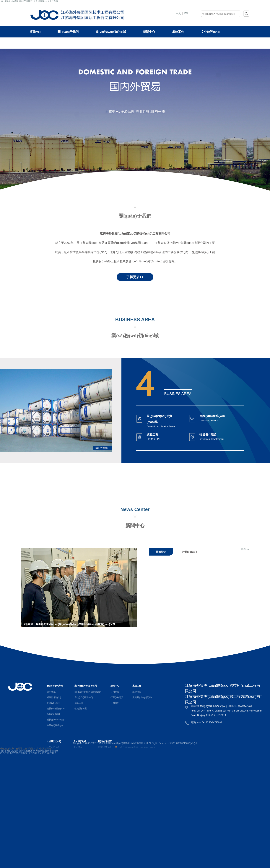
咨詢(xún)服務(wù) (84, 697)
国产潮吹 (51, 753)
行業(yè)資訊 (117, 697)
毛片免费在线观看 (18, 753)
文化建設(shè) (211, 32)
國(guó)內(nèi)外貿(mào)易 (88, 692)
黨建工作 (178, 32)
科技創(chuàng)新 (56, 720)
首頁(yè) (35, 32)
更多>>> (245, 549)
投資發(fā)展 (81, 709)
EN (186, 13)
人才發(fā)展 (38, 43)
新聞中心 (149, 32)
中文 (178, 13)
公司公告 (115, 703)
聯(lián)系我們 (72, 43)
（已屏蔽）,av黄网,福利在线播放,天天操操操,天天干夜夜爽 (29, 751)
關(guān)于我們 (68, 32)
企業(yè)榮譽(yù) (55, 725)
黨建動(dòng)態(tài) (142, 697)
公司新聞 (115, 692)
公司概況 (51, 692)
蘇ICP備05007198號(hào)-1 (183, 743)
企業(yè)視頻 (53, 703)
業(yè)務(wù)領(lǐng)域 (111, 32)
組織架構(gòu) (54, 697)
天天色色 (42, 753)
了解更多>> (135, 277)
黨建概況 (137, 692)
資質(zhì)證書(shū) (56, 709)
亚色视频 (32, 753)
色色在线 (4, 753)
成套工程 (79, 703)
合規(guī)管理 (54, 714)
